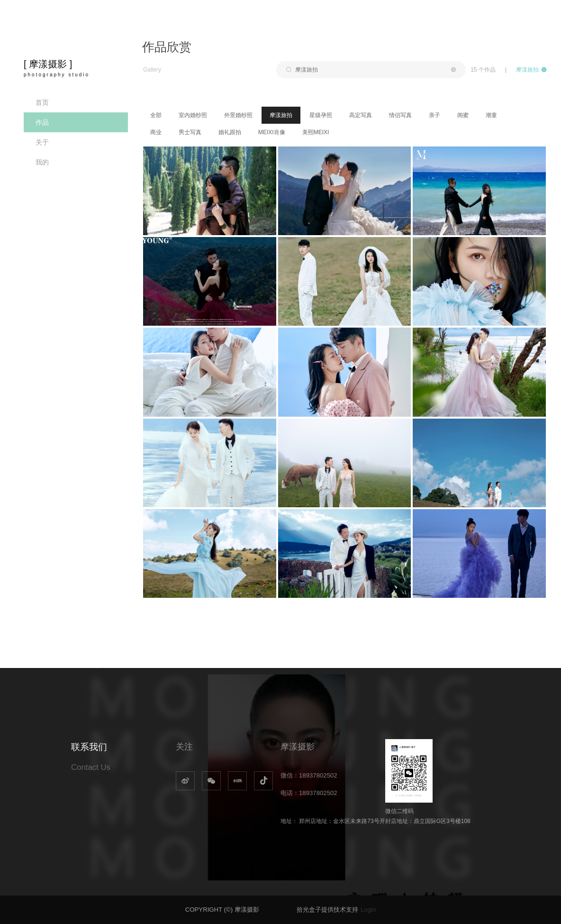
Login (368, 910)
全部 (156, 115)
